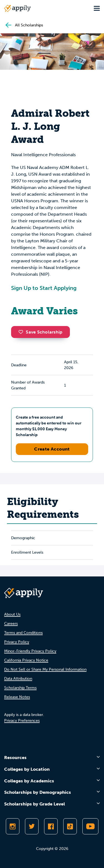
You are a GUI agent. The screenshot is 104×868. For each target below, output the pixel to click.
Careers (11, 624)
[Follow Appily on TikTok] (70, 826)
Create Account (52, 449)
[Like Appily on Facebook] (51, 826)
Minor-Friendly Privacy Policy (30, 651)
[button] (22, 332)
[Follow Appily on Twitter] (32, 826)
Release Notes (17, 697)
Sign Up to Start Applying (44, 288)
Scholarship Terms (20, 688)
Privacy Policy (17, 642)
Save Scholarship (40, 332)
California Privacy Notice (26, 660)
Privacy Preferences (22, 721)
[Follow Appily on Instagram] (13, 826)
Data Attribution (18, 679)
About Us (12, 614)
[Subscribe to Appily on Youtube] (90, 826)
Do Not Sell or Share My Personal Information (45, 669)
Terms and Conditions (23, 633)
